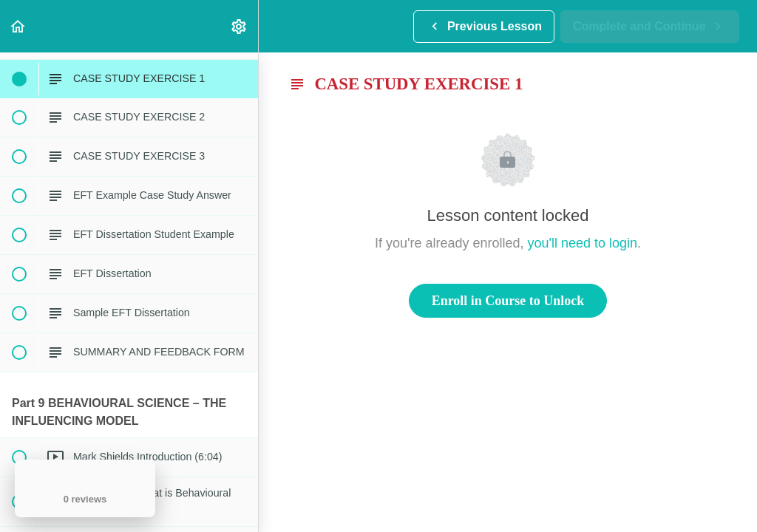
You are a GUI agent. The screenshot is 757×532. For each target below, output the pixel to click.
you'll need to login (583, 243)
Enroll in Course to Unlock (508, 301)
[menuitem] (240, 26)
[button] (18, 26)
